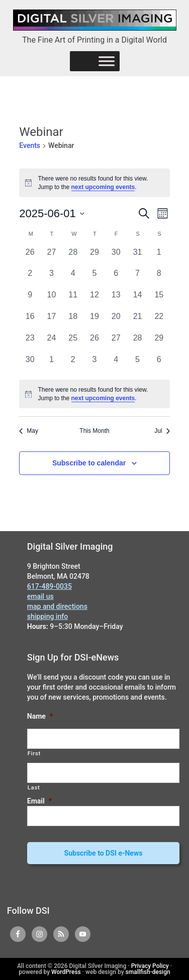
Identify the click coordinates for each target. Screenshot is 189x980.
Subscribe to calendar (89, 463)
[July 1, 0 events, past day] (52, 364)
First (34, 753)
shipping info (48, 616)
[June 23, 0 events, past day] (30, 343)
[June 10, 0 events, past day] (52, 300)
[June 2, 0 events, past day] (30, 278)
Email (39, 801)
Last (34, 787)
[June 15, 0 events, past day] (159, 300)
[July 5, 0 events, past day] (137, 364)
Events (30, 145)
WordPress (66, 972)
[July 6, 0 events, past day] (159, 364)
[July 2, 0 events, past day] (73, 364)
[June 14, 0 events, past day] (137, 300)
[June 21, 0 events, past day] (137, 321)
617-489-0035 (50, 586)
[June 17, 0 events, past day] (52, 321)
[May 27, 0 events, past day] (52, 257)
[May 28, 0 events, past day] (73, 257)
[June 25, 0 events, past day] (73, 343)
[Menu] (107, 61)
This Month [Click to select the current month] (94, 431)
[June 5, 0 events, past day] (95, 278)
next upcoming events (103, 187)
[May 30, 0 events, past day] (116, 257)
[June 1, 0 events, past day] (159, 257)
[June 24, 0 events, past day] (52, 343)
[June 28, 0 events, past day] (137, 343)
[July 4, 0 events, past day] (116, 364)
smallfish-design (148, 972)
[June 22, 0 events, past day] (159, 321)
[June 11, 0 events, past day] (73, 300)
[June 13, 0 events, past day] (116, 300)
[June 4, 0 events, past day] (73, 278)
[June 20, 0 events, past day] (116, 321)
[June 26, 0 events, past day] (95, 343)
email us (40, 596)
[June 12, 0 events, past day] (95, 300)
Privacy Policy (150, 966)
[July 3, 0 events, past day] (95, 364)
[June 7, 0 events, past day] (137, 278)
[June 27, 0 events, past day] (116, 343)
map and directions (57, 606)
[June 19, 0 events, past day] (95, 321)
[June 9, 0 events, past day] (30, 300)
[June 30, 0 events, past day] (30, 364)
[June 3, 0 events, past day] (52, 278)
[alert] (94, 394)
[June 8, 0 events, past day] (159, 278)
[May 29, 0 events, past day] (95, 257)
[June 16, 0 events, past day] (30, 321)
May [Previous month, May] (29, 431)
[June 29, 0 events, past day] (159, 343)
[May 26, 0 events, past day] (30, 257)
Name (40, 716)
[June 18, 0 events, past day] (73, 321)
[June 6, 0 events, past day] (116, 278)
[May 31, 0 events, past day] (137, 257)
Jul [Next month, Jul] (162, 431)
